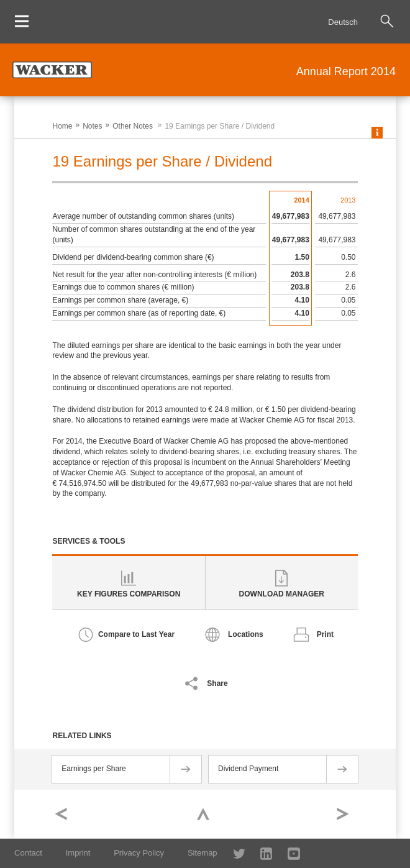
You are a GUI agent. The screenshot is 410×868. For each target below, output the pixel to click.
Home (62, 126)
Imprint (78, 853)
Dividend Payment (248, 769)
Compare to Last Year (136, 634)
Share (217, 683)
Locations (246, 634)
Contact (28, 853)
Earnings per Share (93, 769)
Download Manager (282, 594)
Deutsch (343, 22)
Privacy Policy (139, 853)
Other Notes (133, 126)
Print (325, 634)
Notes (92, 126)
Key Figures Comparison (129, 594)
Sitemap (203, 853)
